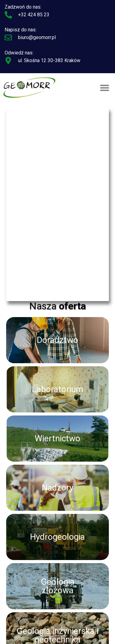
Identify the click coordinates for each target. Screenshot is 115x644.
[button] (105, 88)
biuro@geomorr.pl (37, 37)
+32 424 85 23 (34, 15)
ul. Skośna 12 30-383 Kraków (49, 60)
